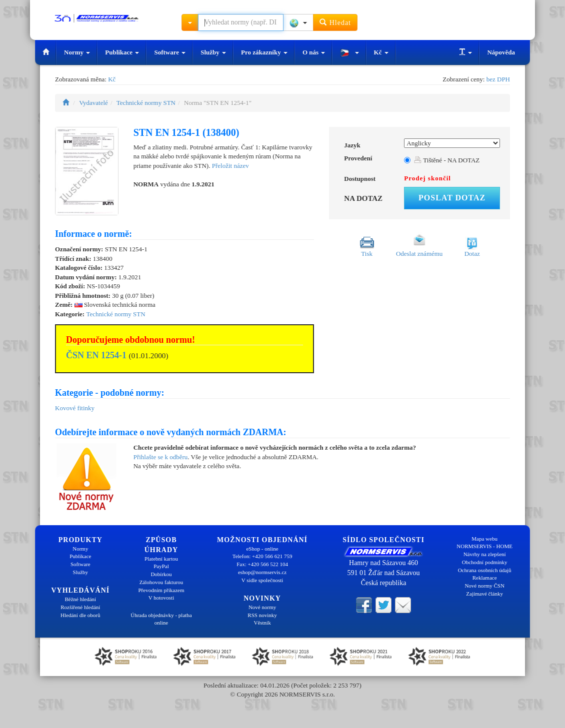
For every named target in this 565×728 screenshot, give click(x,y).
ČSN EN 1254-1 (96, 355)
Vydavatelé (93, 103)
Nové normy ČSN (484, 586)
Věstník (262, 623)
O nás (314, 52)
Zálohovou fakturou (161, 582)
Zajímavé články (484, 594)
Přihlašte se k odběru (161, 457)
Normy (77, 52)
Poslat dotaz (452, 198)
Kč (381, 52)
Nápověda (501, 52)
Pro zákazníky (264, 52)
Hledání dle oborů (80, 615)
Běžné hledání (81, 599)
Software (170, 52)
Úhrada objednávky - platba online (161, 619)
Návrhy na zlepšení (485, 554)
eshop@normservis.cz (262, 572)
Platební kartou (161, 559)
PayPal (161, 566)
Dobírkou (161, 574)
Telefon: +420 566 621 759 (262, 556)
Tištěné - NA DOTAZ (447, 160)
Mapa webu (484, 539)
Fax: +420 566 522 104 (262, 564)
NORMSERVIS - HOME (484, 546)
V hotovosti (161, 598)
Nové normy (262, 607)
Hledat (335, 22)
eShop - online (262, 549)
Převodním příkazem (161, 590)
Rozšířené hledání (80, 607)
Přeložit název (230, 166)
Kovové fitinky (75, 408)
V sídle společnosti (262, 580)
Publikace (122, 52)
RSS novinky (262, 615)
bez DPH (498, 79)
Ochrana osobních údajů (485, 570)
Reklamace (485, 578)
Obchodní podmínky (485, 562)
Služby (213, 52)
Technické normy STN (146, 103)
